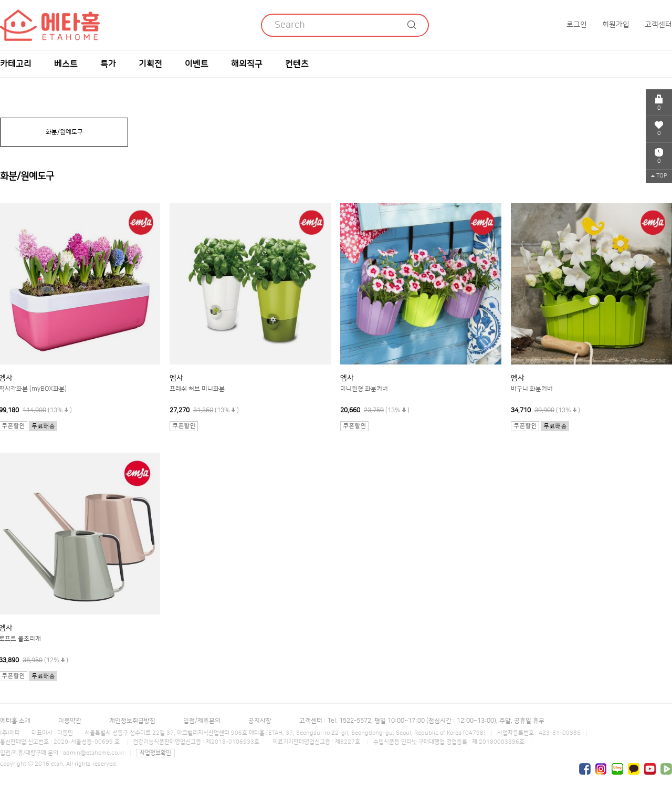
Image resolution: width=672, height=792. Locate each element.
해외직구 (247, 64)
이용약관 (70, 721)
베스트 (66, 64)
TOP (659, 176)
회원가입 (616, 25)
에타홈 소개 (15, 721)
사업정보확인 (155, 753)
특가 (108, 64)
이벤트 (197, 64)
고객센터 (658, 25)
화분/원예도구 (64, 132)
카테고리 (16, 64)
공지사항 (260, 721)
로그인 (577, 25)
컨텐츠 (297, 64)
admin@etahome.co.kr (94, 753)
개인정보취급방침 (132, 721)
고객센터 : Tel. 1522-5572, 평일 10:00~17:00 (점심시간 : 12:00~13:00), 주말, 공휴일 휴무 (422, 721)
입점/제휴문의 (202, 721)
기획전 (150, 64)
